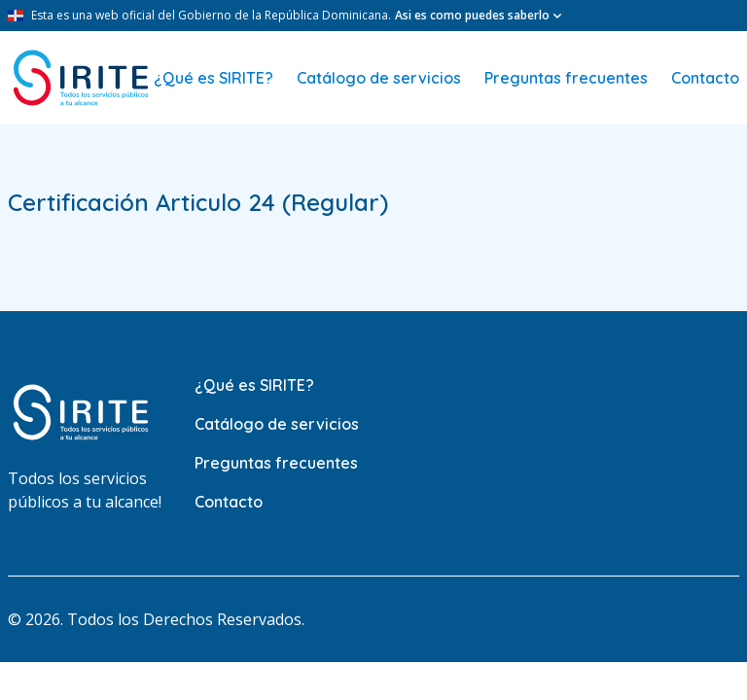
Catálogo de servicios (379, 78)
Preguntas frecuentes (566, 78)
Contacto (705, 78)
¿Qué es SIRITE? (213, 78)
